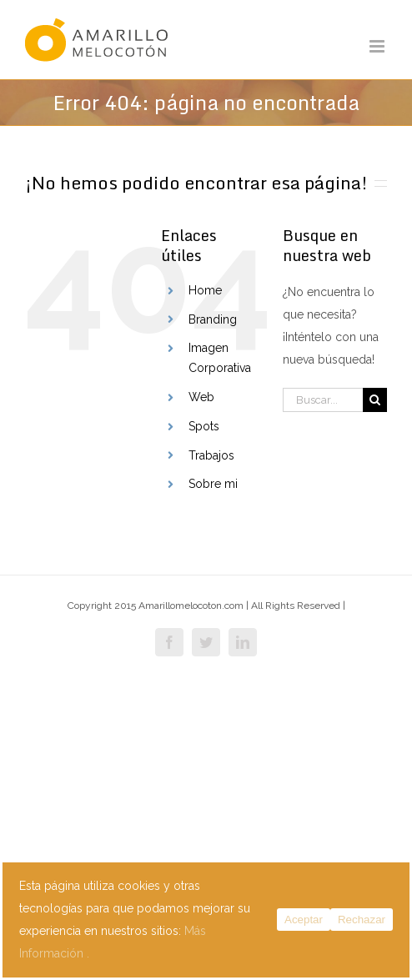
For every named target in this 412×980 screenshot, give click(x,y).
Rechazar (362, 920)
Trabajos (211, 455)
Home (205, 290)
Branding (213, 319)
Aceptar (304, 920)
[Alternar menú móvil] (378, 46)
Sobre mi (213, 484)
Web (201, 397)
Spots (204, 426)
